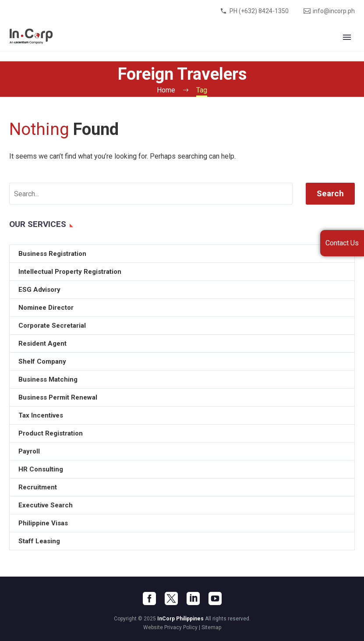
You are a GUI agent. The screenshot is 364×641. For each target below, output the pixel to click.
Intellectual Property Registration (70, 272)
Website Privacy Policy (170, 627)
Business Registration (52, 254)
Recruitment (38, 487)
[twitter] (171, 599)
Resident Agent (42, 344)
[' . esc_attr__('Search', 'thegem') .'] (151, 194)
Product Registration (51, 433)
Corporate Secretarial (52, 326)
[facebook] (149, 599)
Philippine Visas (43, 523)
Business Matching (48, 379)
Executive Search (46, 505)
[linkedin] (193, 599)
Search (330, 193)
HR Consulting (41, 469)
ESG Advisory (39, 290)
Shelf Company (42, 361)
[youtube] (215, 599)
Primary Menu (347, 37)
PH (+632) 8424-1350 (259, 11)
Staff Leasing (39, 541)
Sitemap (211, 627)
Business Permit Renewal (58, 397)
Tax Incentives (41, 415)
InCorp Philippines (180, 619)
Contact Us (342, 243)
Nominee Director (46, 308)
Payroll (29, 451)
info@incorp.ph (334, 11)
